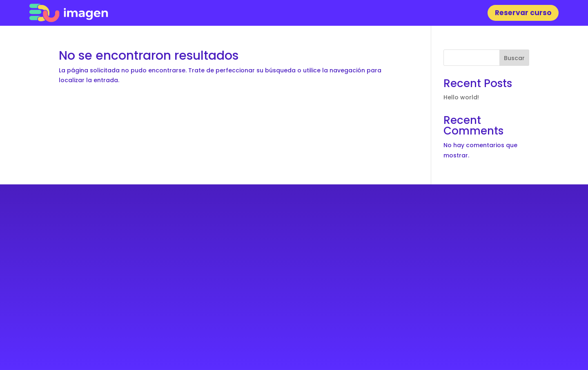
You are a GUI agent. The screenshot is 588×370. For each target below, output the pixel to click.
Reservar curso (523, 13)
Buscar (514, 58)
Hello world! (461, 97)
